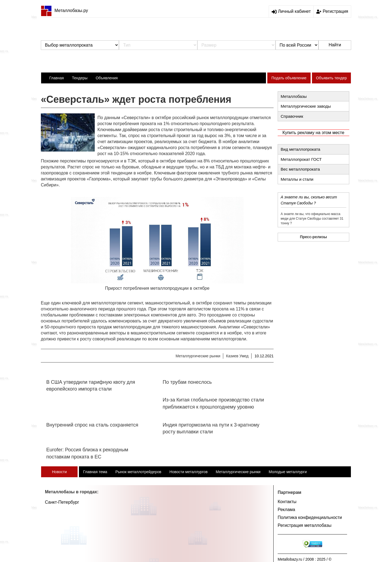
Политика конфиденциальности (310, 517)
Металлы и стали (297, 179)
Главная (56, 78)
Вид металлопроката (300, 149)
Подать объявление (289, 78)
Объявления (107, 78)
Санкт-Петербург (62, 502)
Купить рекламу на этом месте (313, 133)
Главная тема (95, 472)
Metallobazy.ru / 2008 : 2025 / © (305, 559)
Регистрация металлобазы (305, 525)
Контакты (287, 502)
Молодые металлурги (288, 472)
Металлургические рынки (198, 356)
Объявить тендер (331, 78)
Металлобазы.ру (64, 10)
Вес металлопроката (300, 169)
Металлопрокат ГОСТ (301, 159)
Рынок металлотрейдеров (138, 472)
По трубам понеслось (187, 382)
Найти (335, 45)
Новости (59, 472)
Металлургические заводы (306, 106)
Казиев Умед (237, 356)
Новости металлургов (189, 472)
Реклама (286, 510)
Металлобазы (294, 96)
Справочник (292, 116)
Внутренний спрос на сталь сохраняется (92, 425)
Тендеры (80, 78)
